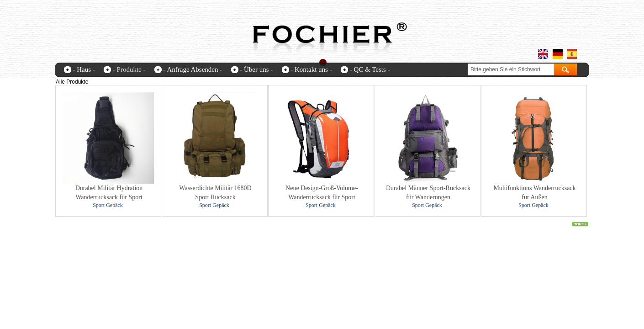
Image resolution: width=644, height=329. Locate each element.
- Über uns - (256, 69)
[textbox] (511, 69)
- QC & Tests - (370, 69)
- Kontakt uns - (311, 69)
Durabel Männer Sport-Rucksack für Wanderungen (428, 193)
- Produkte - (129, 69)
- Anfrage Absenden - (193, 69)
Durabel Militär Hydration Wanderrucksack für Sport (109, 193)
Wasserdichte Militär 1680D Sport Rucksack (215, 193)
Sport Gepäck (108, 205)
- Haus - (84, 69)
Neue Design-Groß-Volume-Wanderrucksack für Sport (322, 193)
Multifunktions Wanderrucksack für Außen (534, 193)
